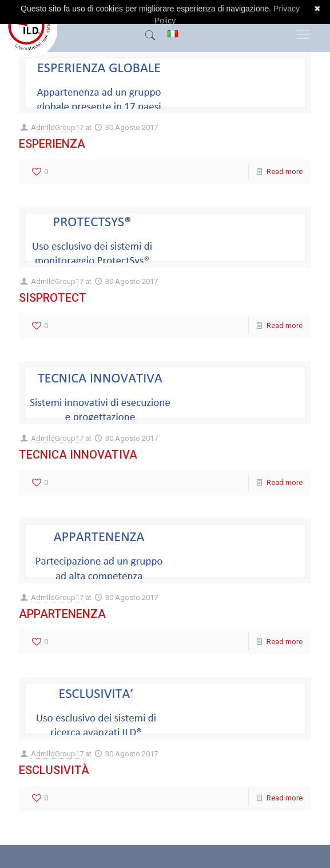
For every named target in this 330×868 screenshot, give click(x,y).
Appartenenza (62, 614)
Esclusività (54, 770)
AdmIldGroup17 (57, 127)
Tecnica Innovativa (78, 455)
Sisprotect (53, 298)
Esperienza (52, 144)
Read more (285, 171)
